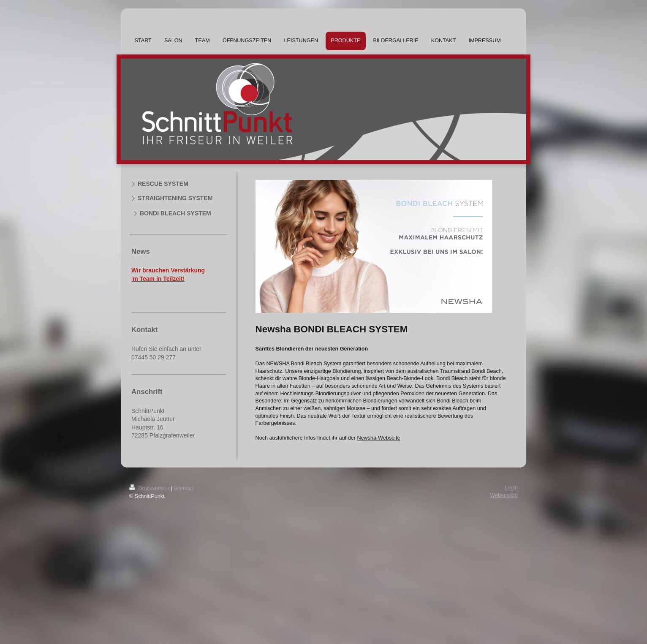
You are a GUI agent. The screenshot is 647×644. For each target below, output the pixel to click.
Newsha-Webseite (378, 438)
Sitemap (183, 489)
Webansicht (504, 495)
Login (511, 488)
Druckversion (150, 489)
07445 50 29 (148, 357)
